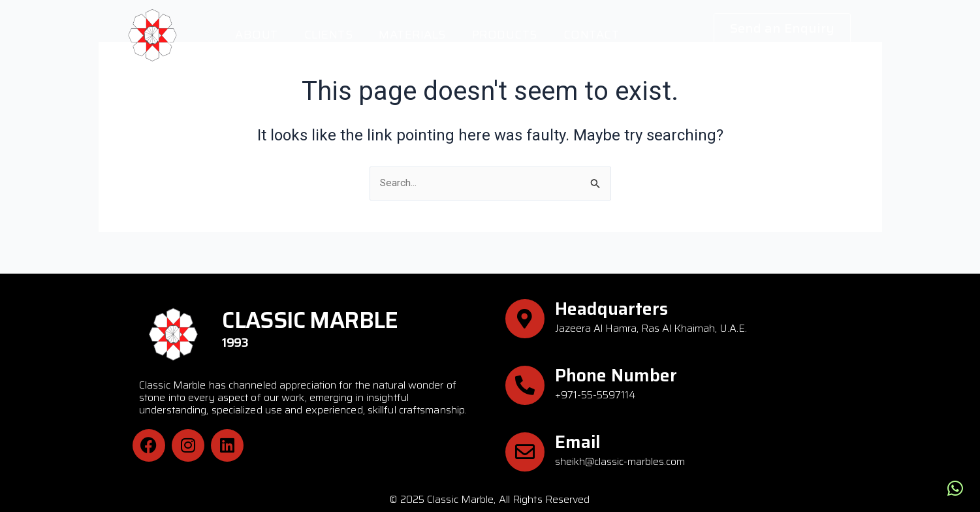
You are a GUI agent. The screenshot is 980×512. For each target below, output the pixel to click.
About (257, 35)
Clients (329, 35)
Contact (592, 35)
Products (505, 35)
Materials (412, 35)
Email (578, 442)
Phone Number (616, 375)
